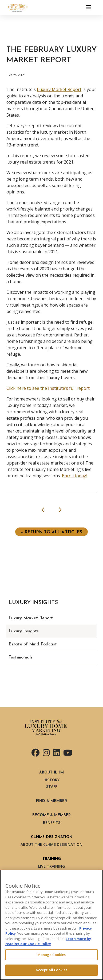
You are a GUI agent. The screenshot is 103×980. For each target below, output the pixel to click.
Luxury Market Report (59, 89)
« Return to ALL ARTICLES (51, 532)
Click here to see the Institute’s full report (48, 388)
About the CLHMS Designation (51, 844)
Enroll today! (74, 476)
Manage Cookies (52, 955)
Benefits (52, 822)
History (51, 780)
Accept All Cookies (51, 970)
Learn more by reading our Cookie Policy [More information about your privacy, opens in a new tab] (48, 941)
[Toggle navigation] (89, 7)
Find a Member (51, 801)
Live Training (51, 866)
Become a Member (51, 815)
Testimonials (21, 657)
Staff (52, 786)
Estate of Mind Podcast (33, 644)
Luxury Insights (24, 631)
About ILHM (51, 773)
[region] (51, 925)
